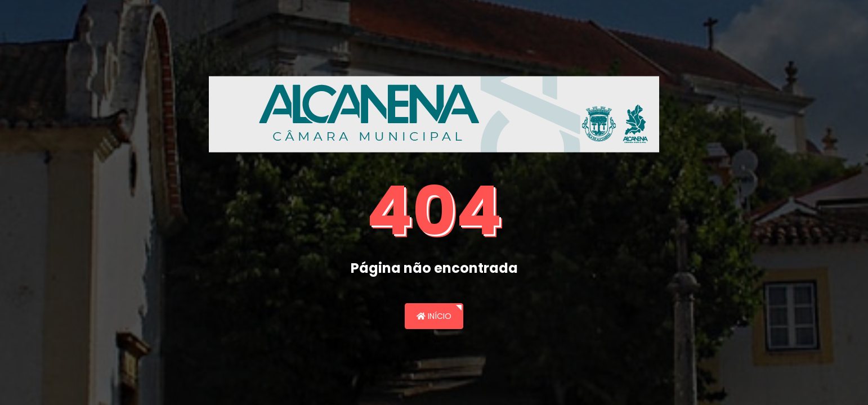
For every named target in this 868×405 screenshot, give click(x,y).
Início (434, 316)
